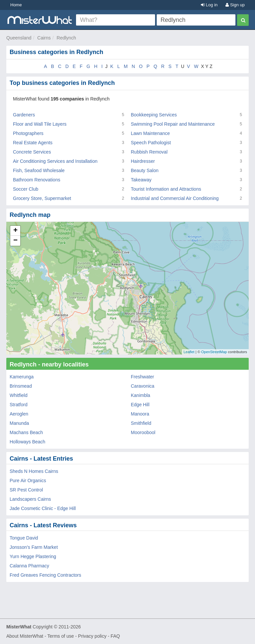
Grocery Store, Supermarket (42, 198)
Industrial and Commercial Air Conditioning (175, 198)
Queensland (19, 38)
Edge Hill (140, 405)
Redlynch (66, 38)
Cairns (44, 38)
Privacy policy (92, 636)
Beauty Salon (145, 170)
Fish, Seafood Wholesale (39, 170)
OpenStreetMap (214, 352)
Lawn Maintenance (150, 133)
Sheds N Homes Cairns (34, 471)
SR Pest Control (26, 490)
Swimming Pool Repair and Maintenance (173, 124)
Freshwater (142, 377)
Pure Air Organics (28, 481)
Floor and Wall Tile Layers (40, 124)
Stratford (19, 405)
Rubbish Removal (149, 152)
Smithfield (141, 423)
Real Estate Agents (33, 143)
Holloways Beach (27, 442)
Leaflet (189, 352)
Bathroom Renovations (37, 180)
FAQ (115, 636)
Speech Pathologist (151, 143)
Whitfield (19, 395)
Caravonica (143, 386)
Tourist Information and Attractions (166, 189)
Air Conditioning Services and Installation (55, 161)
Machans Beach (26, 432)
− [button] (15, 241)
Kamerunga (22, 377)
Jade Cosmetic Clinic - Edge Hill (43, 508)
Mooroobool (143, 432)
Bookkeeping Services (154, 115)
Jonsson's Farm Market (34, 547)
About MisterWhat (25, 636)
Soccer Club (26, 189)
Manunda (19, 423)
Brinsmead (21, 386)
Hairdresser (143, 161)
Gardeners (24, 115)
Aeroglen (19, 414)
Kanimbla (140, 395)
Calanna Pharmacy (29, 566)
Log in (209, 5)
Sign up (235, 5)
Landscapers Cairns (30, 499)
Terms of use (60, 636)
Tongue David (24, 538)
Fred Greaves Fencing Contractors (45, 575)
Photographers (28, 133)
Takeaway (141, 180)
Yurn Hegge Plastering (33, 556)
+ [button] (15, 231)
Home (16, 5)
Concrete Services (32, 152)
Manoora (140, 414)
